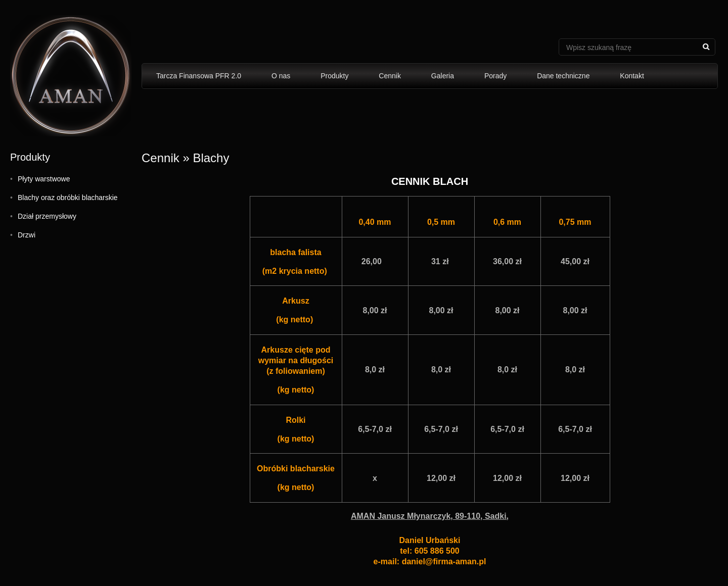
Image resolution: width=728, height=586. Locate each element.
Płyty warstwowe (44, 179)
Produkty (334, 76)
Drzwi (27, 235)
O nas (281, 76)
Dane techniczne (563, 76)
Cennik (390, 76)
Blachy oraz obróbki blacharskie (68, 198)
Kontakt (632, 76)
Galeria (443, 76)
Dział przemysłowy (47, 216)
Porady (495, 76)
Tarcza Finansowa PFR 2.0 (199, 76)
